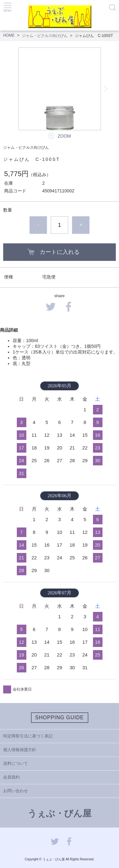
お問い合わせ (16, 791)
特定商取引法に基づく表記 (28, 736)
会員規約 (11, 777)
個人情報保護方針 (20, 750)
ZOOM (64, 136)
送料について (16, 763)
